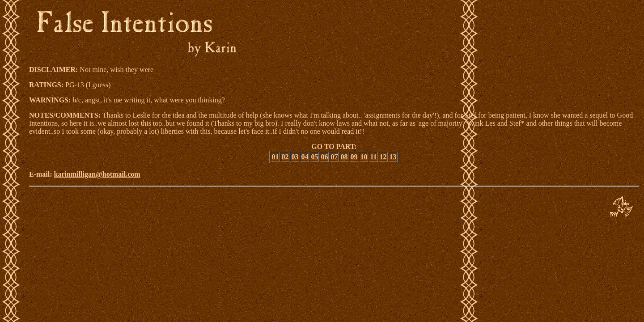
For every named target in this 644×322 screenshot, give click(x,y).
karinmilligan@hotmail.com (97, 174)
